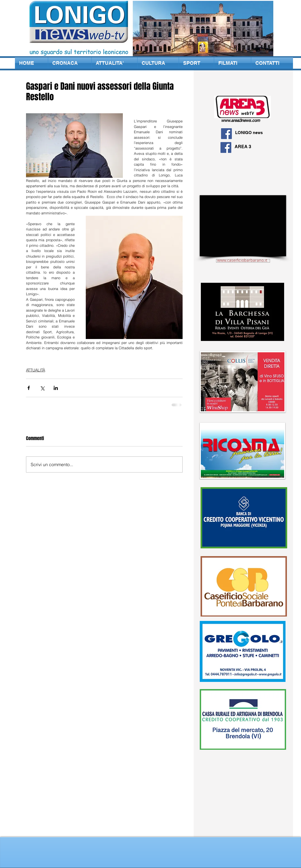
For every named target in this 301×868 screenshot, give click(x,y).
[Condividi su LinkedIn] (56, 388)
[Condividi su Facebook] (29, 388)
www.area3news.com (240, 120)
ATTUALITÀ (36, 370)
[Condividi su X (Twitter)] (42, 388)
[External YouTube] (243, 226)
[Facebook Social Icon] (226, 134)
